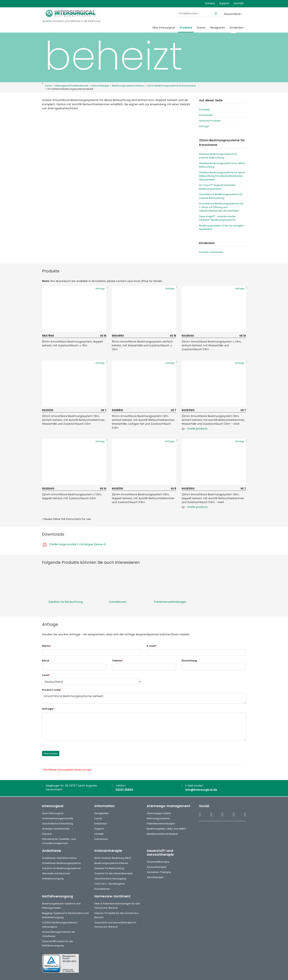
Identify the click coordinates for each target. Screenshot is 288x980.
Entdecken (237, 28)
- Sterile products (195, 429)
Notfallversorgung (53, 879)
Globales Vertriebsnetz (56, 829)
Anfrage (204, 126)
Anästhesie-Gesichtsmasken (59, 858)
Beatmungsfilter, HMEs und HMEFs (166, 829)
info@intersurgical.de (201, 790)
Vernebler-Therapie (159, 872)
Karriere (210, 3)
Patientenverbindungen (170, 602)
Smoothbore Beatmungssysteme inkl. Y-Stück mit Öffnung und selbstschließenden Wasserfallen (222, 207)
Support (224, 3)
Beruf (46, 661)
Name (47, 646)
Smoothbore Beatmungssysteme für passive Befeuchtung (221, 196)
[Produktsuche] (200, 14)
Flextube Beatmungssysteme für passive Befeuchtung (218, 156)
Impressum (101, 839)
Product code (52, 690)
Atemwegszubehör (158, 818)
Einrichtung (189, 661)
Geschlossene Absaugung (110, 879)
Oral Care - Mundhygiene (110, 884)
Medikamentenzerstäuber (162, 834)
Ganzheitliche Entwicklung (57, 824)
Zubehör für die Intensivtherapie (114, 873)
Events (201, 28)
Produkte (186, 28)
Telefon (118, 661)
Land (46, 675)
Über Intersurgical (164, 28)
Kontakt (239, 3)
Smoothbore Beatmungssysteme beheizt (144, 698)
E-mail (152, 646)
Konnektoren (118, 602)
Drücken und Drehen (211, 252)
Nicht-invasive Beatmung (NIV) (113, 858)
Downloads (206, 115)
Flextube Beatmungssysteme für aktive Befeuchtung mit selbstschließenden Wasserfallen (222, 176)
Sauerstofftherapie (158, 862)
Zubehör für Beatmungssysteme (61, 868)
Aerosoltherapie (157, 867)
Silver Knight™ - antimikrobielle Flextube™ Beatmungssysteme (217, 218)
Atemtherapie (155, 877)
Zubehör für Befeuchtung (65, 602)
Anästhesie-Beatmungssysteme (61, 863)
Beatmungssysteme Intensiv (111, 863)
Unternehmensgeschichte (58, 818)
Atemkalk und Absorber (56, 873)
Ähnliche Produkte (210, 121)
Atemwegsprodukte (159, 813)
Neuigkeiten (218, 28)
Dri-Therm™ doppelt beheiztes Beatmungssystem (217, 187)
